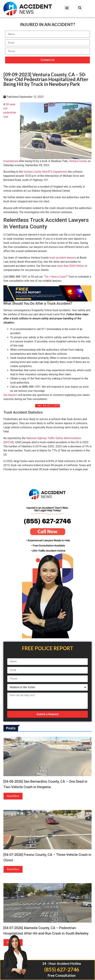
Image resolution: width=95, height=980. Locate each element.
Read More (13, 796)
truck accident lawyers (63, 258)
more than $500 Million (71, 266)
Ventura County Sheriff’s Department (45, 172)
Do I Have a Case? (56, 277)
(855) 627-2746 (62, 969)
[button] (67, 8)
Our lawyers (10, 395)
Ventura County (78, 161)
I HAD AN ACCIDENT (47, 406)
